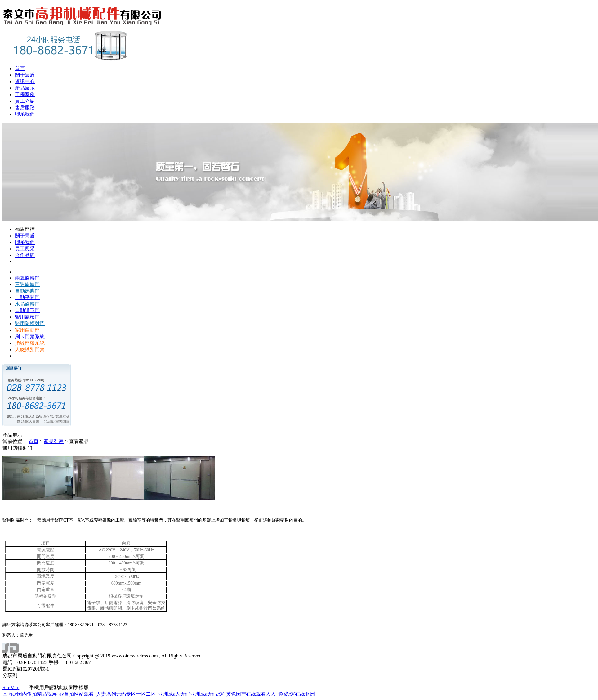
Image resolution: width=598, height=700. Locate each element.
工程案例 (25, 94)
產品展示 (25, 88)
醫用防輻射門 (30, 323)
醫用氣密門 (27, 317)
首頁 (20, 68)
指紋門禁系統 (30, 343)
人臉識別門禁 (30, 350)
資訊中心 (25, 81)
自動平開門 (27, 297)
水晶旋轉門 (27, 304)
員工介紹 (25, 101)
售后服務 (25, 108)
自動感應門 (27, 291)
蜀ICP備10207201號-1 (26, 669)
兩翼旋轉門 (27, 278)
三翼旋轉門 (27, 284)
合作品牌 (25, 255)
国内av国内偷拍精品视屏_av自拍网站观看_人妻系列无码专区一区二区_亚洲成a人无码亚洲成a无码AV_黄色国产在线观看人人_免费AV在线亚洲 (159, 694)
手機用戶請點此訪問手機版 (54, 687)
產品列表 (54, 441)
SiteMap (11, 687)
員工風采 (25, 249)
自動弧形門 (27, 310)
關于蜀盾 (25, 75)
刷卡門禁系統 (30, 337)
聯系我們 (25, 114)
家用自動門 (27, 330)
